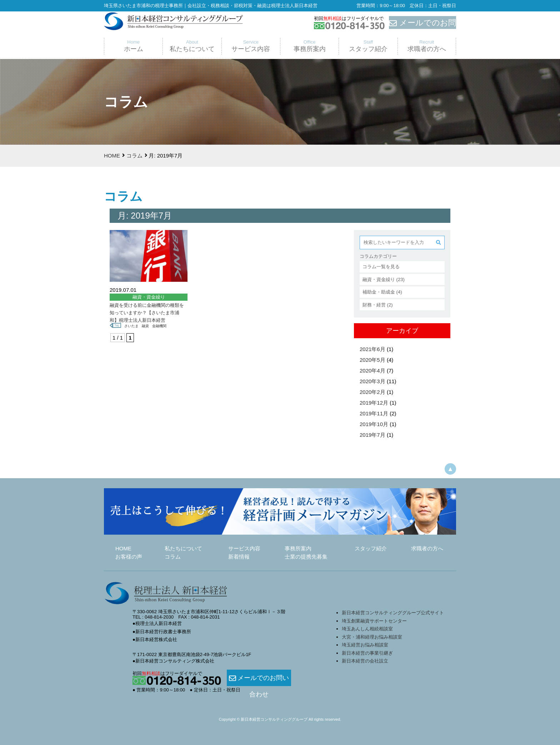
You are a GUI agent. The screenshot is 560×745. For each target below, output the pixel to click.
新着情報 (239, 557)
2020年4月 (372, 371)
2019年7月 (372, 435)
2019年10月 (374, 424)
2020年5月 (372, 360)
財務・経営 (374, 305)
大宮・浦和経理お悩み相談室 (372, 637)
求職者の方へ (427, 548)
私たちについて (183, 548)
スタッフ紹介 (371, 548)
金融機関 (162, 326)
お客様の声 (129, 557)
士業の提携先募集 (306, 557)
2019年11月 (374, 413)
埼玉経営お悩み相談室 (365, 645)
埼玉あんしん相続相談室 (367, 629)
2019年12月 (374, 403)
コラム (134, 156)
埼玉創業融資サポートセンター (377, 621)
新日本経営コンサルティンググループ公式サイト (393, 613)
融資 (147, 326)
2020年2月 (372, 392)
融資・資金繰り (379, 279)
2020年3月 (372, 381)
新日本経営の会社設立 (365, 661)
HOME (112, 156)
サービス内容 (244, 548)
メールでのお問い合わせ (259, 678)
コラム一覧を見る (381, 267)
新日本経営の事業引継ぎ (367, 653)
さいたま (132, 326)
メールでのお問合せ (422, 23)
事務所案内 (298, 548)
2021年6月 (372, 349)
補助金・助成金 (379, 292)
